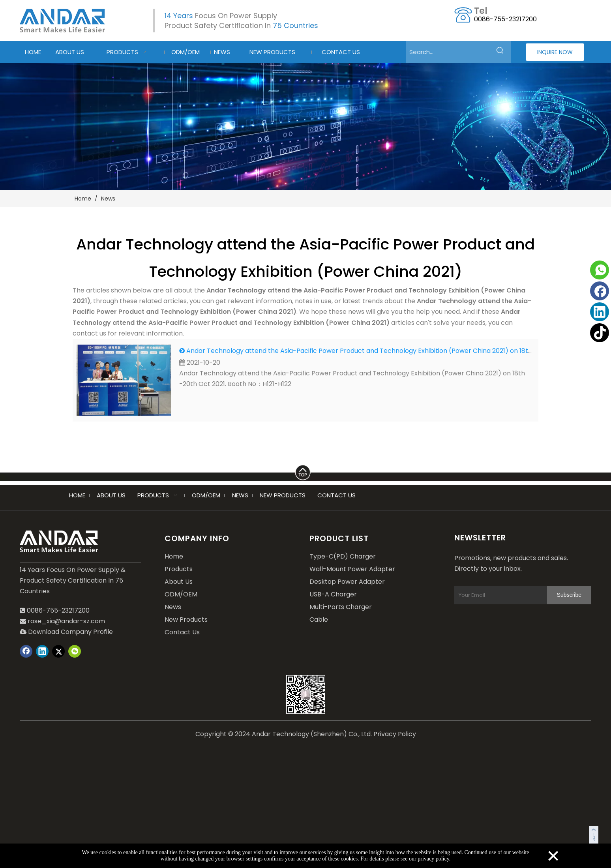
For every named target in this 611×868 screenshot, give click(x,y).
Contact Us (182, 632)
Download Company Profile (66, 632)
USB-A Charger (333, 594)
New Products (186, 620)
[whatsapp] (600, 270)
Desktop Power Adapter (347, 582)
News (173, 607)
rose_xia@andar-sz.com (66, 621)
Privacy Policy (395, 734)
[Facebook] (600, 291)
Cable (319, 620)
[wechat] (305, 694)
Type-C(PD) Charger (343, 556)
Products (179, 569)
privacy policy (433, 859)
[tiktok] (600, 333)
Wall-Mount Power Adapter (352, 569)
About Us (179, 582)
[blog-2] (305, 127)
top (594, 834)
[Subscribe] (569, 595)
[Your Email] (509, 595)
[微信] (75, 651)
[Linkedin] (600, 312)
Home (174, 556)
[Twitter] (58, 651)
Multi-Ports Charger (341, 607)
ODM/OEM (181, 594)
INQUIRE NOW (555, 52)
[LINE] (305, 471)
